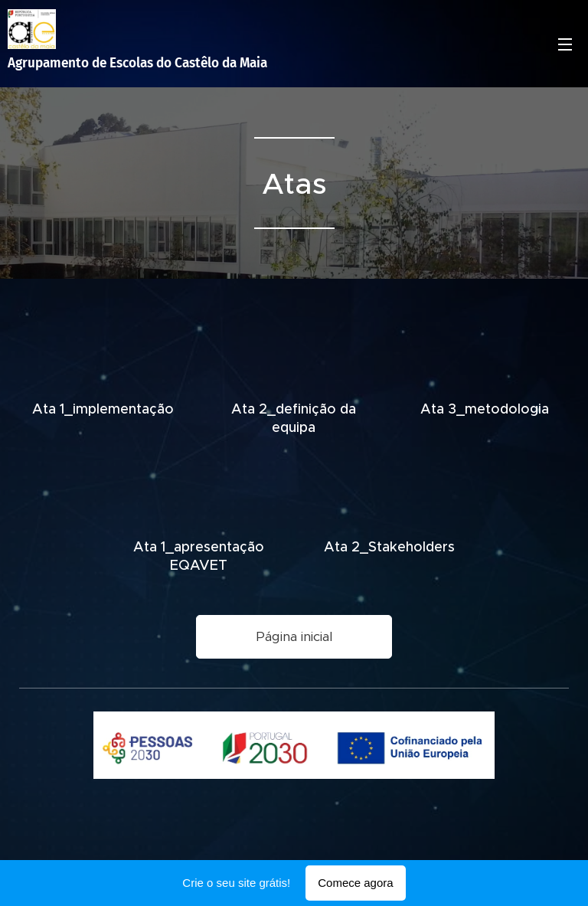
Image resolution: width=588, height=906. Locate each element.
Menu (565, 44)
